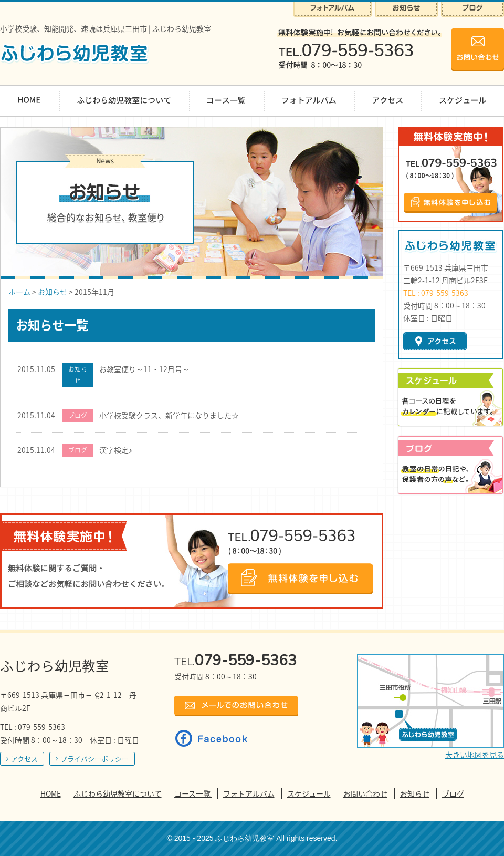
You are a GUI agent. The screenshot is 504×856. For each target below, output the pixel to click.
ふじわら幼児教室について (118, 793)
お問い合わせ (365, 793)
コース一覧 (193, 793)
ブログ (453, 793)
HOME (51, 793)
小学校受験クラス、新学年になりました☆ (169, 415)
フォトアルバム (249, 793)
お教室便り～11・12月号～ (144, 369)
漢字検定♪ (116, 450)
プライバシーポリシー (94, 759)
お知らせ (52, 292)
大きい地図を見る (475, 755)
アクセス (24, 759)
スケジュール (309, 793)
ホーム (19, 292)
